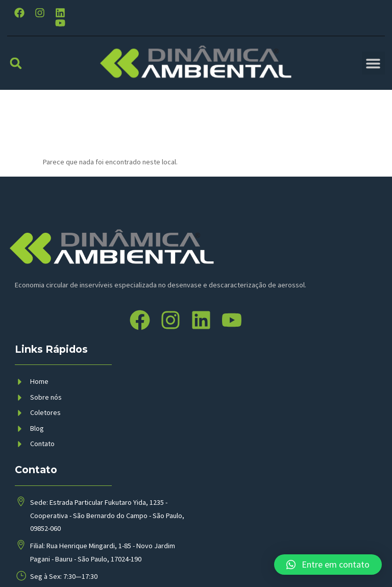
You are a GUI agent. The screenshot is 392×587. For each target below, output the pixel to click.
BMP (187, 562)
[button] (16, 63)
